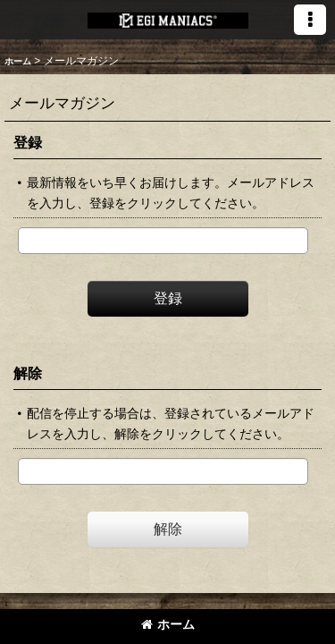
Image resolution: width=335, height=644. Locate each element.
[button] (310, 20)
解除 (28, 373)
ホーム (168, 624)
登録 (28, 142)
